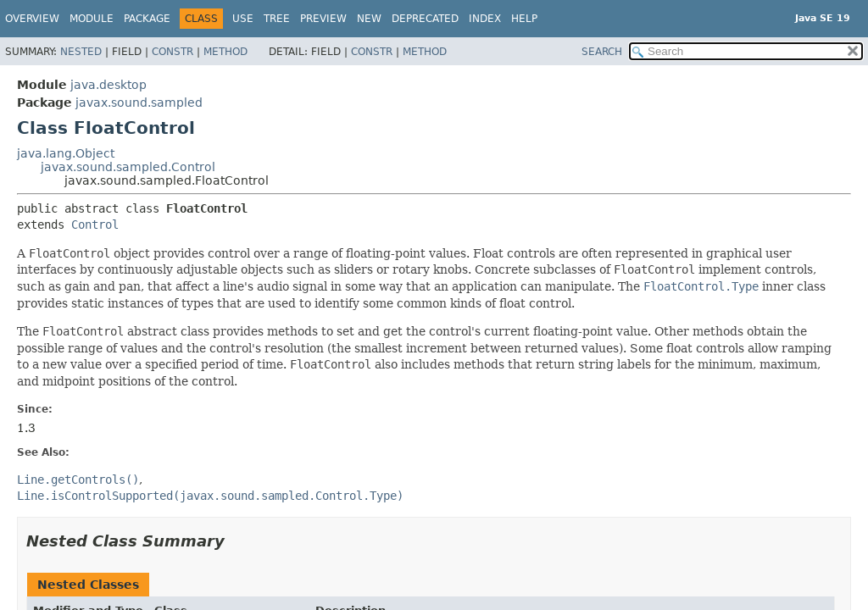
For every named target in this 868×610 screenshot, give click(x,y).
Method (225, 52)
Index (485, 19)
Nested (81, 52)
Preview (323, 19)
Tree (277, 19)
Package (147, 19)
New (369, 19)
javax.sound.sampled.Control (128, 167)
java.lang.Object (66, 153)
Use (243, 19)
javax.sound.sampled (139, 103)
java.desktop (108, 85)
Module (92, 19)
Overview (32, 19)
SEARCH (602, 52)
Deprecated (425, 19)
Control (95, 225)
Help (524, 19)
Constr (172, 52)
